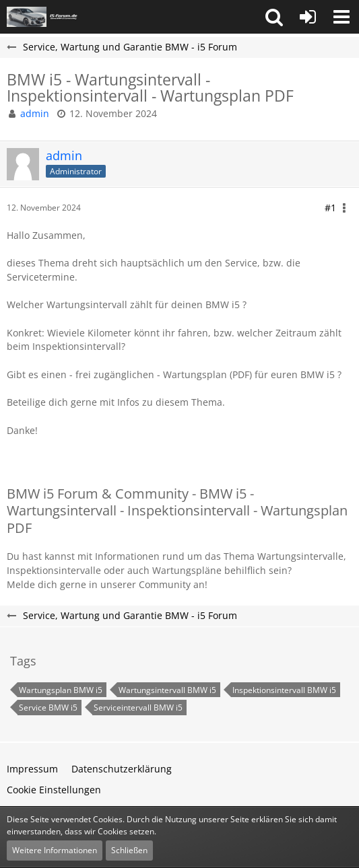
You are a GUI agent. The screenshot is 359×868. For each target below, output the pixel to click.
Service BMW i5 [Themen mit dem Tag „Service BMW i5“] (48, 708)
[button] (274, 17)
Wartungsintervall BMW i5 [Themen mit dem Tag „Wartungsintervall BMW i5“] (167, 690)
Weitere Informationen (55, 850)
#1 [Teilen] (330, 208)
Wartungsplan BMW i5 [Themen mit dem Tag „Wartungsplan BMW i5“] (61, 690)
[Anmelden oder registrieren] (308, 17)
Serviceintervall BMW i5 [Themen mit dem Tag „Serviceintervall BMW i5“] (138, 708)
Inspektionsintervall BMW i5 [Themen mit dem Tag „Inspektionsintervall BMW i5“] (284, 690)
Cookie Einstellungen (54, 790)
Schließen (129, 850)
